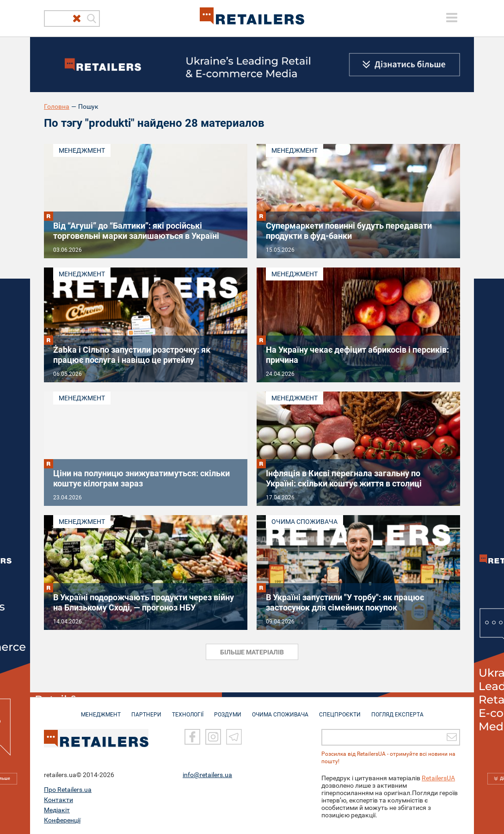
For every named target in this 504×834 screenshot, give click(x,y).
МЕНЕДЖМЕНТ (101, 710)
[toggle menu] (452, 18)
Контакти (58, 799)
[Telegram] (234, 736)
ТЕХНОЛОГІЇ (188, 710)
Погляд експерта (397, 710)
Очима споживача (304, 522)
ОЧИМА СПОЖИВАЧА (280, 710)
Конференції (62, 820)
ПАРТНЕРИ (146, 710)
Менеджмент (82, 150)
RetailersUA (438, 778)
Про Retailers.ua (68, 789)
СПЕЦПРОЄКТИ (340, 710)
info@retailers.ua (207, 774)
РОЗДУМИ (228, 710)
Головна (57, 106)
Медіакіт (57, 809)
